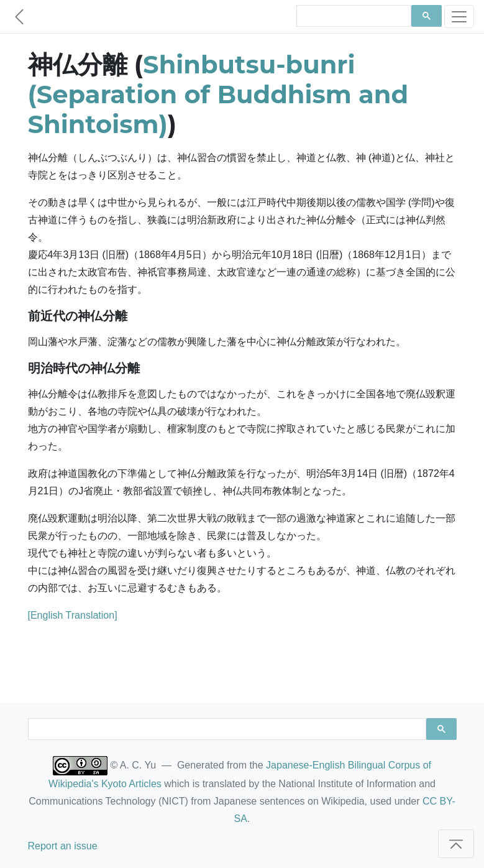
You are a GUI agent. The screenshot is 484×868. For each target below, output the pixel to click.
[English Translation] (73, 615)
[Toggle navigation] (459, 16)
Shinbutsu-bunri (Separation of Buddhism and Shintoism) (218, 94)
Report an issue (63, 846)
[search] (353, 16)
